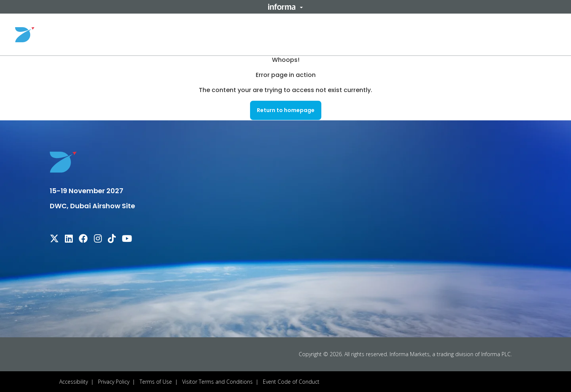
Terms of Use (156, 381)
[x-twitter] (54, 239)
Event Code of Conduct (291, 381)
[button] (285, 7)
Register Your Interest (521, 34)
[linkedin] (69, 239)
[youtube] (127, 239)
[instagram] (98, 239)
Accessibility (74, 381)
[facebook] (83, 239)
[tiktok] (112, 239)
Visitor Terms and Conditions (217, 381)
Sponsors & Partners (445, 34)
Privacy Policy (114, 381)
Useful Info (382, 34)
